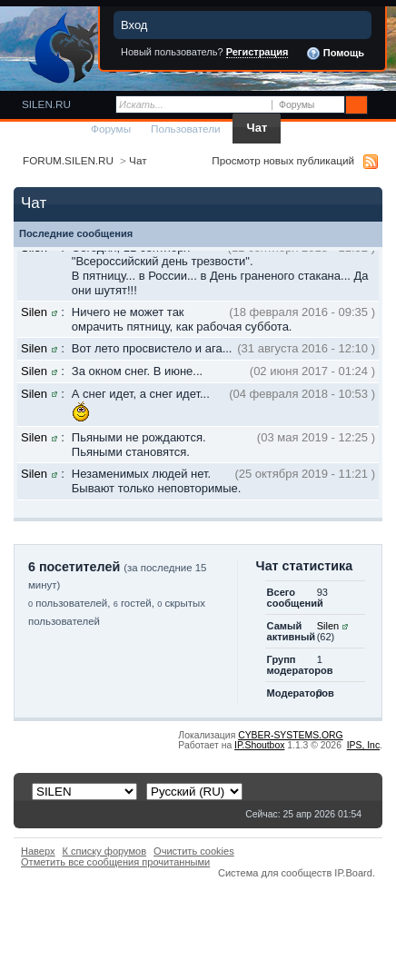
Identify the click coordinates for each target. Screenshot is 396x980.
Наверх (38, 851)
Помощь (335, 54)
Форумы (111, 129)
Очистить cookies (194, 851)
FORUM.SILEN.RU (68, 160)
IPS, (363, 745)
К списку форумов (105, 851)
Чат (257, 128)
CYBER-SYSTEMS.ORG (290, 735)
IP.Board (353, 873)
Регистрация (257, 52)
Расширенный (380, 105)
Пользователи (186, 129)
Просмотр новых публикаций (283, 160)
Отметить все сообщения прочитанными (115, 862)
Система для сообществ (275, 873)
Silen (34, 312)
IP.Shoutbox (259, 745)
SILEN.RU (46, 104)
